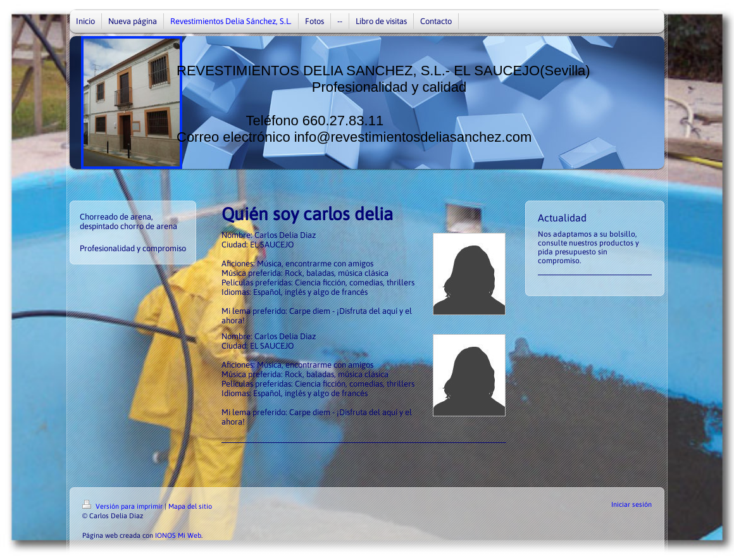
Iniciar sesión (631, 504)
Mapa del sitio (190, 506)
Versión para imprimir (123, 506)
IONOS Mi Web (178, 535)
